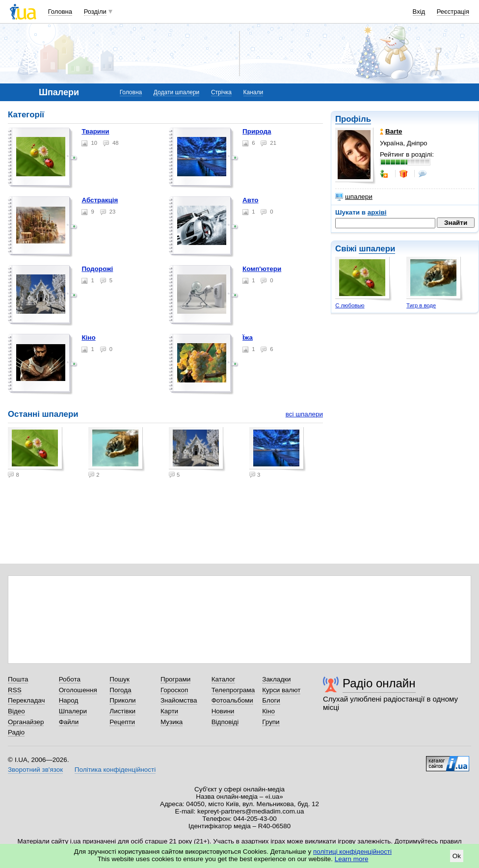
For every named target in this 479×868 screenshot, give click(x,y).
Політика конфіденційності (115, 770)
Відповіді (225, 722)
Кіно (88, 338)
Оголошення (78, 690)
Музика (172, 722)
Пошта (18, 679)
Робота (70, 679)
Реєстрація (453, 12)
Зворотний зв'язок (35, 770)
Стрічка (221, 92)
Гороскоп (174, 690)
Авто (250, 200)
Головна (60, 12)
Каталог (224, 679)
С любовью (350, 305)
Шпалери (73, 711)
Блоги (271, 700)
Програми (175, 679)
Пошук (120, 679)
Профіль (353, 119)
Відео (16, 711)
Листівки (122, 711)
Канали (253, 92)
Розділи (95, 12)
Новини (223, 711)
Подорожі (97, 269)
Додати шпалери (176, 92)
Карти (169, 711)
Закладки (276, 679)
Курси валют (281, 690)
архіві (377, 212)
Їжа (248, 338)
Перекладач (26, 700)
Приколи (122, 700)
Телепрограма (233, 690)
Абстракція (100, 200)
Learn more (352, 859)
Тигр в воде (421, 305)
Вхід (419, 12)
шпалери (354, 197)
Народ (69, 700)
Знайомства (179, 700)
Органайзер (26, 722)
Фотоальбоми (232, 700)
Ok (457, 856)
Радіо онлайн (379, 683)
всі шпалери (304, 414)
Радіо (16, 732)
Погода (120, 690)
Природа (257, 131)
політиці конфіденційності (352, 852)
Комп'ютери (262, 269)
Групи (271, 722)
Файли (69, 722)
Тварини (95, 131)
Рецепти (122, 722)
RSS (15, 690)
